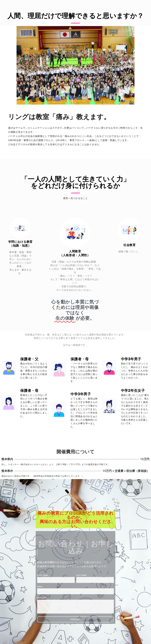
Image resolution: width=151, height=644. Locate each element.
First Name (43, 575)
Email (40, 587)
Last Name (81, 575)
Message (41, 598)
